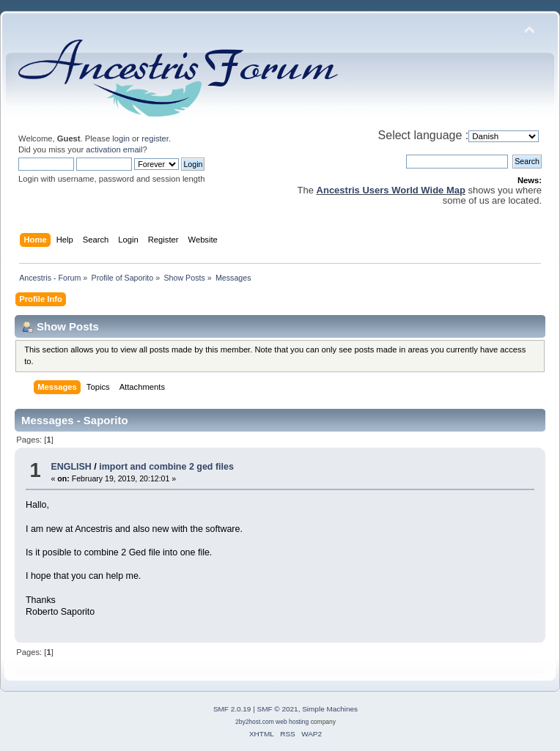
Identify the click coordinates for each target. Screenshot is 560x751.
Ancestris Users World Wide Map (391, 190)
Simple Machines (330, 709)
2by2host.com (255, 722)
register (155, 138)
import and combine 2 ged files (166, 467)
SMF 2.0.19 (232, 709)
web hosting (292, 722)
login (121, 138)
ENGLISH (71, 467)
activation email (114, 149)
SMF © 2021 (278, 709)
